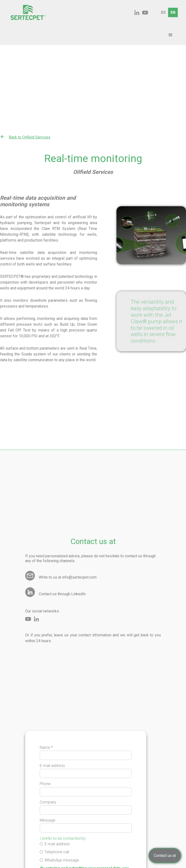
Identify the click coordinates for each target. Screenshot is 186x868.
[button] (170, 35)
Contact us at (165, 856)
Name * (46, 747)
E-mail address (52, 766)
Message (48, 820)
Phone (45, 784)
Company (48, 802)
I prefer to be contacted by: (63, 838)
